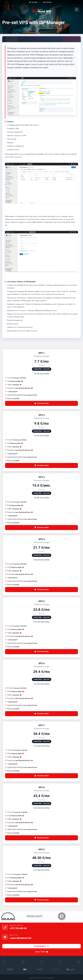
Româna (47, 2)
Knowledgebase (41, 946)
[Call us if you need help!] (6, 9)
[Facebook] (4, 962)
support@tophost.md (20, 938)
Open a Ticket (42, 952)
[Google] (23, 962)
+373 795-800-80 (18, 928)
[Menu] (77, 10)
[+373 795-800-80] (5, 927)
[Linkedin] (41, 962)
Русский (33, 2)
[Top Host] (42, 10)
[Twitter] (79, 962)
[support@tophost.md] (5, 937)
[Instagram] (60, 962)
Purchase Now (41, 403)
